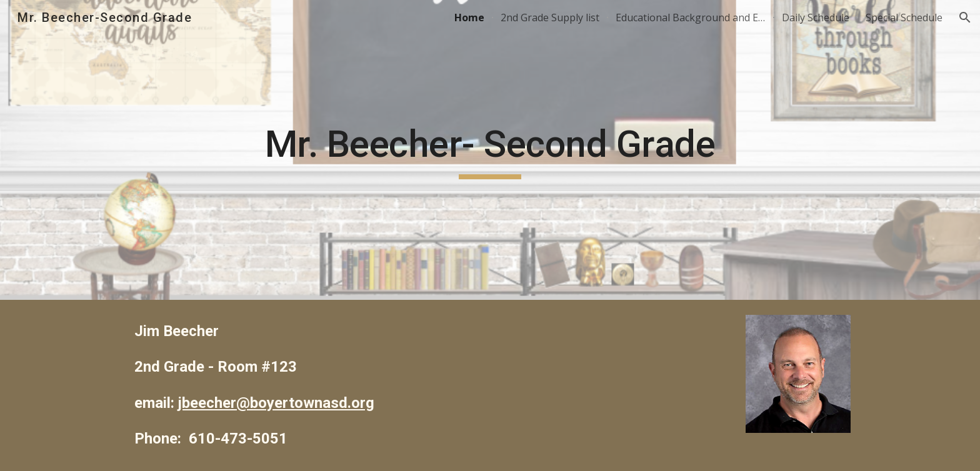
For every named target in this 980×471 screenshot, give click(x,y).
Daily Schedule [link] (816, 17)
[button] (965, 17)
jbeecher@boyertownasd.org (276, 403)
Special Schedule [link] (904, 17)
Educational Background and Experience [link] (691, 17)
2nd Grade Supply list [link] (550, 17)
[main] (490, 150)
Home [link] (469, 17)
